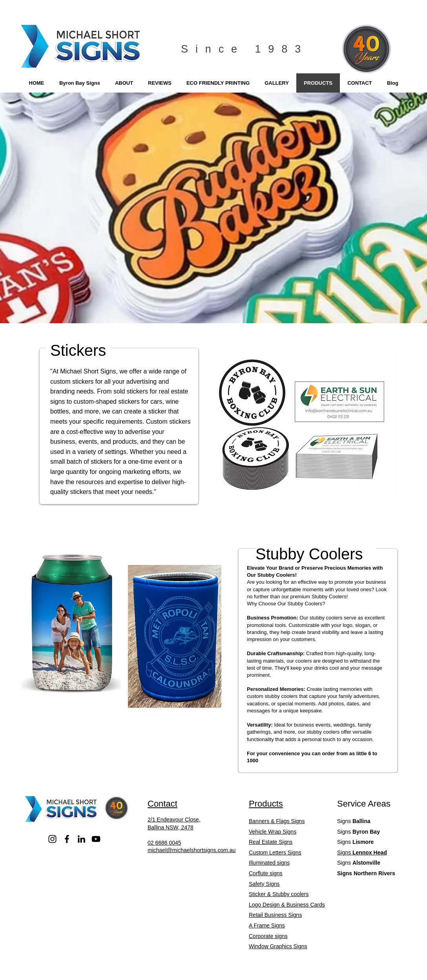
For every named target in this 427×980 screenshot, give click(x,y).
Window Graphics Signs (278, 946)
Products (266, 804)
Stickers (78, 350)
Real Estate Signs (271, 842)
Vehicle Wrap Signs (273, 832)
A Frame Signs (267, 925)
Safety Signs (264, 884)
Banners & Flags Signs (277, 821)
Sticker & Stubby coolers (279, 894)
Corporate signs (268, 936)
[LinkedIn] (81, 839)
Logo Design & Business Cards (287, 905)
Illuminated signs (269, 863)
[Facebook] (67, 839)
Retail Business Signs (275, 915)
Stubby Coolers (309, 554)
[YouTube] (96, 839)
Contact (162, 804)
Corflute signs (266, 873)
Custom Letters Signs (275, 852)
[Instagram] (52, 839)
